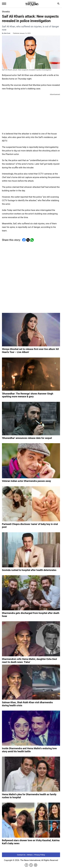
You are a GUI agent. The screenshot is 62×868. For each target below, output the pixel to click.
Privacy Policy (40, 855)
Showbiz (6, 12)
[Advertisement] (31, 112)
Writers (30, 855)
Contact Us (21, 855)
